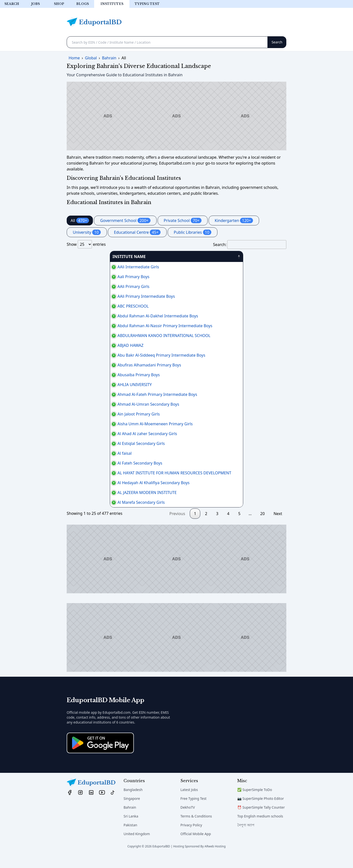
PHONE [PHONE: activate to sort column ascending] (238, 257)
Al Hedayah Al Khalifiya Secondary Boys (105, 489)
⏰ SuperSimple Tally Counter (261, 819)
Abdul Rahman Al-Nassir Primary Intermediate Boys (117, 326)
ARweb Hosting (215, 858)
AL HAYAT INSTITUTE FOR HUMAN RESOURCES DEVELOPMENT (126, 479)
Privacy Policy (191, 837)
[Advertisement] (176, 116)
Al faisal (76, 459)
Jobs (35, 4)
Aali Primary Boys (85, 277)
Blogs (82, 4)
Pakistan (130, 837)
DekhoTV (188, 819)
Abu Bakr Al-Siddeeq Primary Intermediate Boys (113, 355)
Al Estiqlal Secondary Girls (93, 449)
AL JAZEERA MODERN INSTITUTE (99, 501)
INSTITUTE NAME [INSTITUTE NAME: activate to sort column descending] (86, 257)
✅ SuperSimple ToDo (255, 801)
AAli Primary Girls (85, 286)
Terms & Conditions (196, 828)
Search (12, 4)
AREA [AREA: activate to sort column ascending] (207, 257)
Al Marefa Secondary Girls (93, 514)
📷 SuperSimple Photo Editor (261, 810)
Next (278, 525)
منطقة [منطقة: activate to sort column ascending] (266, 257)
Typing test (147, 4)
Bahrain (130, 819)
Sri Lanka (131, 828)
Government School (125, 220)
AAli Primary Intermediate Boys (98, 296)
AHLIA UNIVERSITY (87, 385)
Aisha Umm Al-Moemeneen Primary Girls (107, 424)
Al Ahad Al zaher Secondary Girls (99, 437)
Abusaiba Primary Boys (91, 375)
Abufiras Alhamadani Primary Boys (101, 365)
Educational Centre (137, 232)
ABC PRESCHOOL (85, 306)
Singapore (132, 810)
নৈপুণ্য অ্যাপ (246, 837)
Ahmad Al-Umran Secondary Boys (100, 404)
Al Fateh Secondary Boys (92, 469)
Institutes (112, 4)
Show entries (86, 244)
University (87, 232)
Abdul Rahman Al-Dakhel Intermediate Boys (110, 316)
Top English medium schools (260, 828)
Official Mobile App (196, 846)
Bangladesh (133, 801)
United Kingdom (137, 846)
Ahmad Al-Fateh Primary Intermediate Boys (109, 394)
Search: (250, 245)
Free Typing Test (193, 810)
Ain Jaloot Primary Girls (91, 414)
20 (263, 525)
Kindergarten (234, 220)
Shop (59, 4)
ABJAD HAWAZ (82, 345)
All (80, 220)
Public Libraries (193, 232)
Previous (177, 525)
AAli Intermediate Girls (90, 267)
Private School (183, 220)
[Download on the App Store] (100, 755)
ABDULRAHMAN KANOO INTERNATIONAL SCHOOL (116, 336)
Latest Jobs (189, 801)
